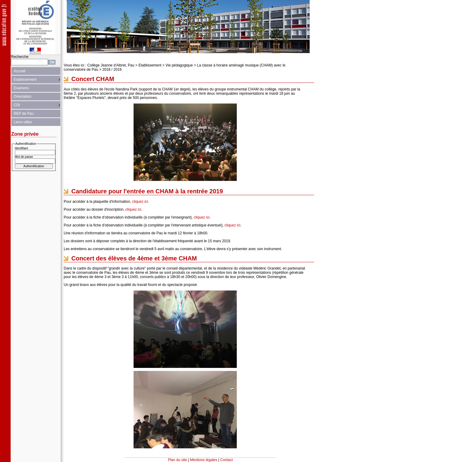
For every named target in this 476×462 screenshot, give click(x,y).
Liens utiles (23, 122)
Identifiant (21, 148)
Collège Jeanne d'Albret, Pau (111, 65)
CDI (17, 105)
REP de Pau (24, 114)
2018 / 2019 (112, 70)
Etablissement (25, 80)
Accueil (20, 71)
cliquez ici (140, 202)
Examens (21, 88)
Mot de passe (24, 157)
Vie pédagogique (179, 65)
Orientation (23, 97)
